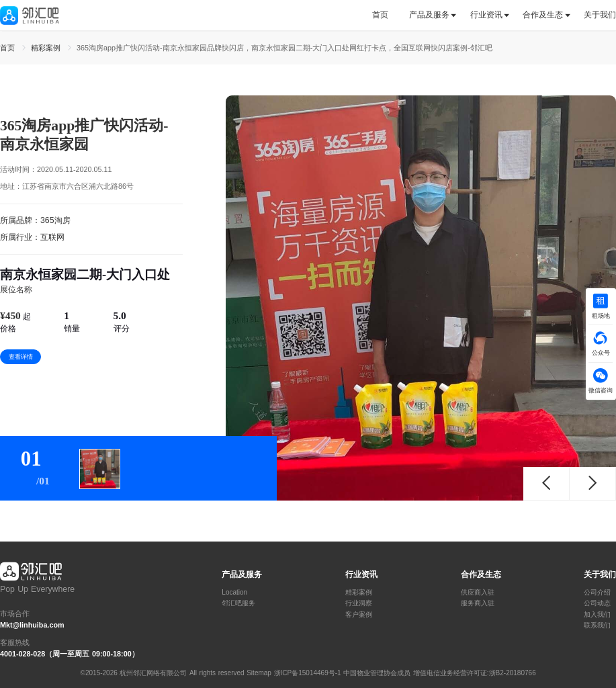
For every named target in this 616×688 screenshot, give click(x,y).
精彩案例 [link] (47, 48)
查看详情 (21, 357)
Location (234, 593)
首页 (380, 15)
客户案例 (359, 615)
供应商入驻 (478, 593)
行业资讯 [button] (486, 15)
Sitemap (259, 673)
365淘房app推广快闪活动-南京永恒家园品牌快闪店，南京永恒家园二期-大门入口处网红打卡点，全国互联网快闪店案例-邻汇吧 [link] (284, 48)
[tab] (385, 15)
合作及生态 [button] (543, 15)
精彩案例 (359, 593)
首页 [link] (9, 48)
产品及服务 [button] (429, 15)
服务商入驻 (478, 603)
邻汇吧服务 (238, 603)
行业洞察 (359, 603)
